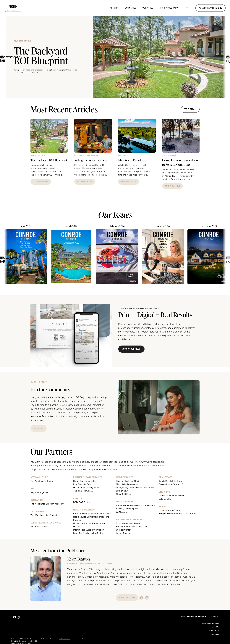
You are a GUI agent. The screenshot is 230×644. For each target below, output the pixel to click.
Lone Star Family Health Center (88, 533)
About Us (216, 627)
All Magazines (214, 631)
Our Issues (148, 8)
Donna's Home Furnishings (172, 496)
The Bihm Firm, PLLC (83, 491)
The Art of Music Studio (42, 481)
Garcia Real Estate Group (171, 481)
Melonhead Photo (39, 527)
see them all (190, 109)
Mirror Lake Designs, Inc (127, 484)
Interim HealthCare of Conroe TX (89, 530)
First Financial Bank (82, 484)
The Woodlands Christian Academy (47, 504)
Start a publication (169, 8)
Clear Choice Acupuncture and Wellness (92, 514)
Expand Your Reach (131, 349)
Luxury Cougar (123, 533)
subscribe (39, 428)
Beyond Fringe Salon (40, 492)
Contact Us (215, 635)
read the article (41, 182)
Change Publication (13, 11)
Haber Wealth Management (86, 488)
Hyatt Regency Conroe (170, 510)
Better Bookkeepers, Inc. (85, 481)
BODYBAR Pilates (82, 502)
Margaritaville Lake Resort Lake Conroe (177, 514)
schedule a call (127, 598)
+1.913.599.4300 (65, 639)
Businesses (130, 8)
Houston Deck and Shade (128, 481)
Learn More (214, 617)
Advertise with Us (211, 8)
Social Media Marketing (211, 623)
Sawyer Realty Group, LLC (171, 484)
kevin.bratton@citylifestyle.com (84, 564)
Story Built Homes (125, 494)
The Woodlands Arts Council (44, 515)
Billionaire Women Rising (128, 523)
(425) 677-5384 (109, 564)
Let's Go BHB (165, 499)
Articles (114, 8)
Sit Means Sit (122, 512)
